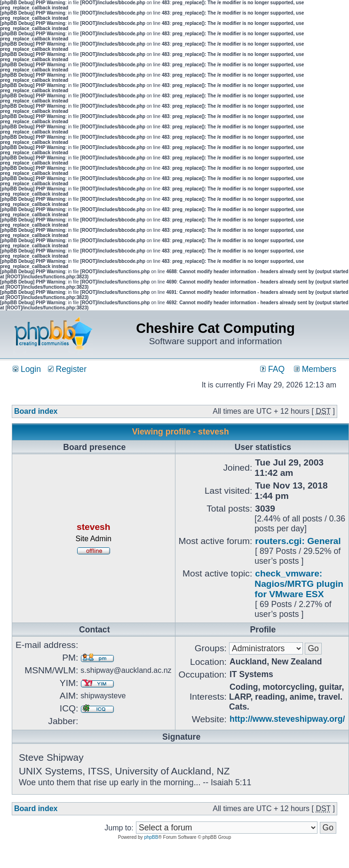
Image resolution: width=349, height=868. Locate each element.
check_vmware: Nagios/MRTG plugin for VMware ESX (299, 584)
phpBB (151, 837)
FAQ (272, 369)
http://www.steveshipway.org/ (287, 719)
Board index (36, 411)
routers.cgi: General (298, 541)
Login (27, 369)
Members (315, 369)
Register (67, 369)
